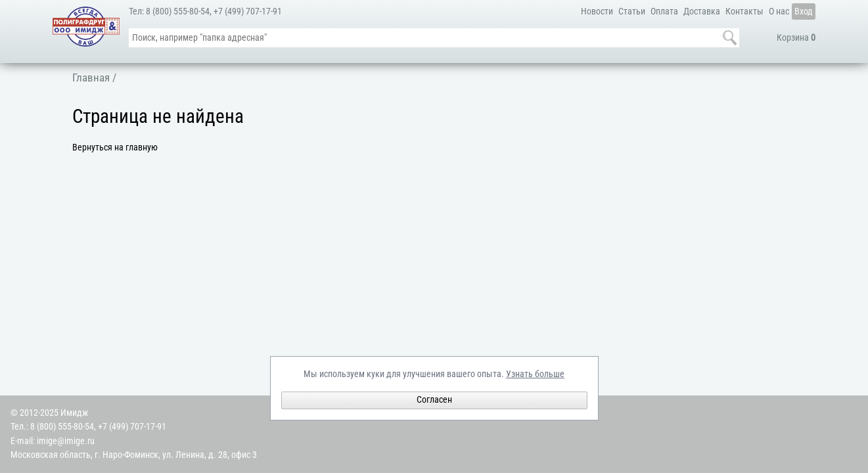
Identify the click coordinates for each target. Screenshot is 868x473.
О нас (779, 11)
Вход (804, 11)
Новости (597, 11)
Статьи (632, 11)
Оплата (664, 11)
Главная (91, 78)
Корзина (796, 38)
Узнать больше (535, 374)
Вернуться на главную (115, 147)
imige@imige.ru (66, 441)
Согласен (434, 400)
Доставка (702, 11)
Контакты (744, 11)
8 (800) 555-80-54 (178, 11)
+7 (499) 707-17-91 (248, 11)
